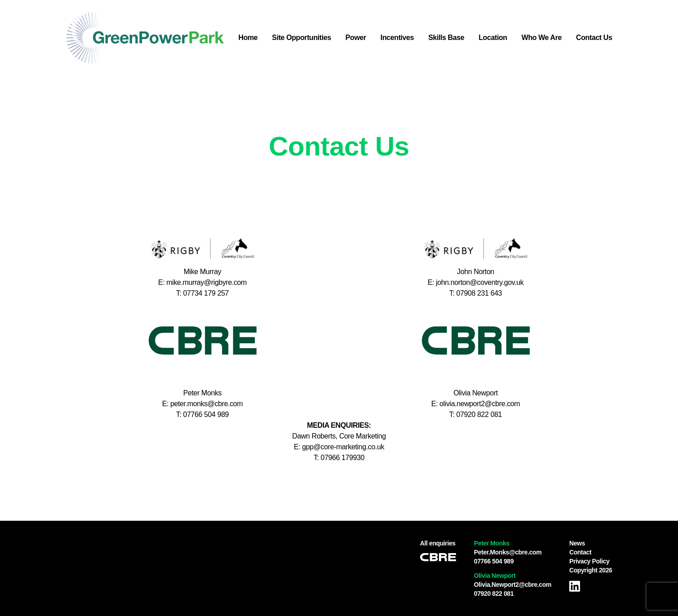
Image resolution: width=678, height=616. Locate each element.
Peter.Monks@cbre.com (508, 552)
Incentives (397, 38)
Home (248, 38)
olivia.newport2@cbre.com (480, 404)
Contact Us (594, 38)
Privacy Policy (589, 561)
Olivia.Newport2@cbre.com (513, 585)
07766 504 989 (494, 561)
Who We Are (542, 38)
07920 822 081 (494, 594)
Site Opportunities (301, 38)
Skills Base (446, 38)
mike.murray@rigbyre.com (206, 282)
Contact (580, 552)
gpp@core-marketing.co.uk (343, 447)
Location (493, 38)
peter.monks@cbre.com (206, 404)
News (577, 543)
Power (356, 38)
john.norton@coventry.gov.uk (480, 282)
